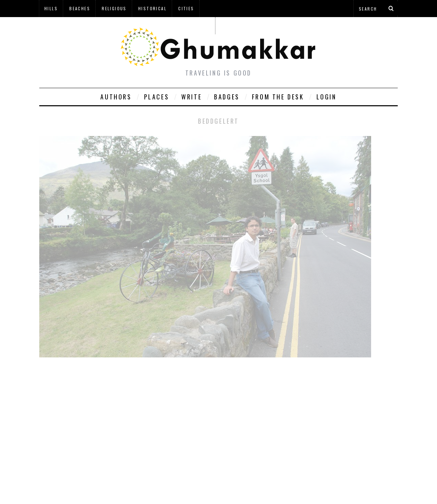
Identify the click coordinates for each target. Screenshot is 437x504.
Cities (186, 8)
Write (192, 97)
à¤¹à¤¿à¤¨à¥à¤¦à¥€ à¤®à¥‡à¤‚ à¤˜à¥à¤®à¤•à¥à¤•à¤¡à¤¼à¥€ (127, 25)
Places (157, 97)
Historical (152, 8)
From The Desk (278, 97)
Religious (114, 8)
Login (327, 97)
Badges (227, 97)
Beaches (80, 8)
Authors (116, 97)
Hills (51, 8)
